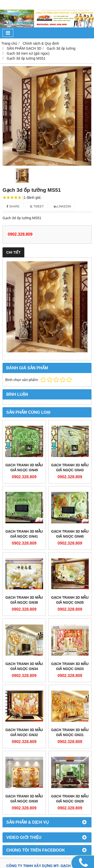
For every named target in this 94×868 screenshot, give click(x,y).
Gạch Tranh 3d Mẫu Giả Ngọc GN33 (70, 666)
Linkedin (63, 206)
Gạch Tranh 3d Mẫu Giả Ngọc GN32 (24, 732)
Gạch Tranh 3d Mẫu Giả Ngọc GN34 (24, 666)
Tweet (37, 206)
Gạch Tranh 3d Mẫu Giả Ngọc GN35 (70, 600)
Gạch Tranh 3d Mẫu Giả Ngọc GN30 (24, 799)
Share (13, 206)
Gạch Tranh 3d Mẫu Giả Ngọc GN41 (24, 534)
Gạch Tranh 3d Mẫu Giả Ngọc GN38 (24, 600)
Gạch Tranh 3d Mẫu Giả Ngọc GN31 (70, 732)
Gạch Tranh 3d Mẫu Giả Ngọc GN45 (24, 468)
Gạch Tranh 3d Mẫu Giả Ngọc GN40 (70, 534)
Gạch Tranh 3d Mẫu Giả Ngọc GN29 (70, 799)
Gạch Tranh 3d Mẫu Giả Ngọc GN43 (70, 468)
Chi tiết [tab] (13, 252)
